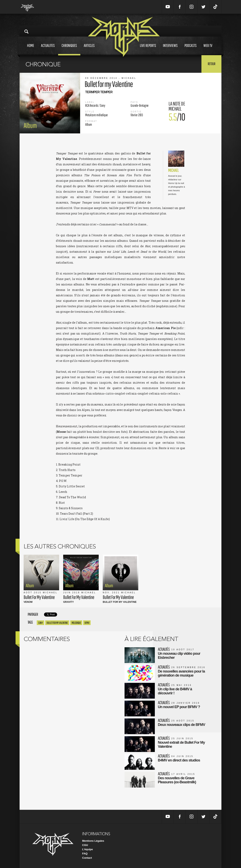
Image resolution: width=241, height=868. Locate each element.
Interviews (170, 49)
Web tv (208, 49)
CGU (85, 845)
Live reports (148, 49)
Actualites (48, 49)
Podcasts (191, 49)
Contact (87, 858)
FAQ (85, 854)
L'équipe (87, 849)
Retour (211, 64)
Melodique (76, 623)
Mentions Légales (93, 841)
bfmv (87, 623)
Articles (89, 49)
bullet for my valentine (57, 623)
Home (31, 49)
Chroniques (69, 49)
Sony (40, 623)
